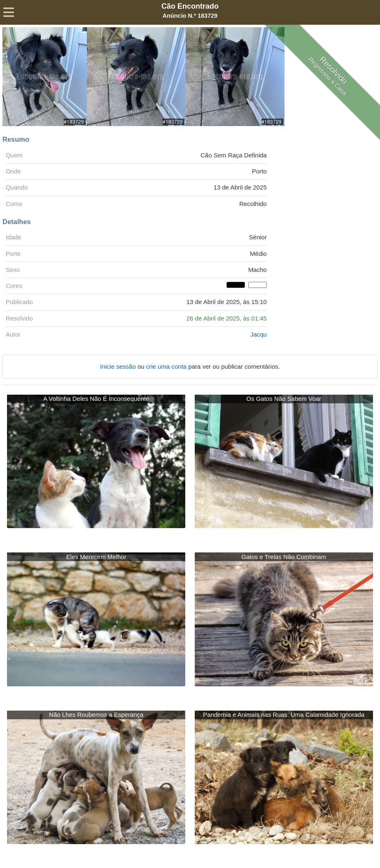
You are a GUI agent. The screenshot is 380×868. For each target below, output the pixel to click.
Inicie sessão (119, 366)
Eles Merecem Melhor (96, 557)
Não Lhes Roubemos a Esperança (96, 715)
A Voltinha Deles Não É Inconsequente (96, 399)
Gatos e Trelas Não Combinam (284, 557)
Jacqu (259, 334)
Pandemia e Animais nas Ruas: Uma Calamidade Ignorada (284, 715)
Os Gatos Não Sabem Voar (284, 399)
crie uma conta (167, 366)
